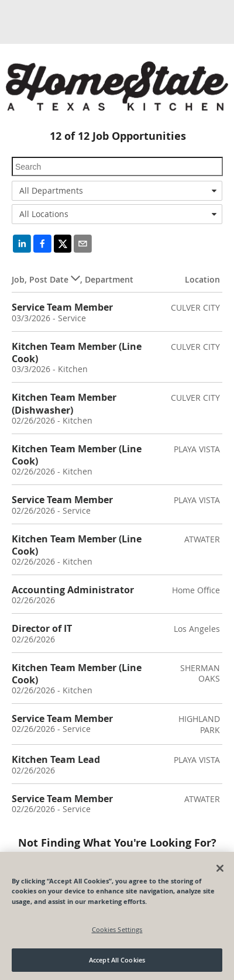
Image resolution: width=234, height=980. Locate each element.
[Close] (220, 868)
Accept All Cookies (117, 960)
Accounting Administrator (73, 590)
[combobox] (117, 191)
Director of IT (42, 628)
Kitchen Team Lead (56, 759)
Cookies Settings (117, 929)
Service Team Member (62, 307)
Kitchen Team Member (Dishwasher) (64, 403)
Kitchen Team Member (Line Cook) (77, 353)
